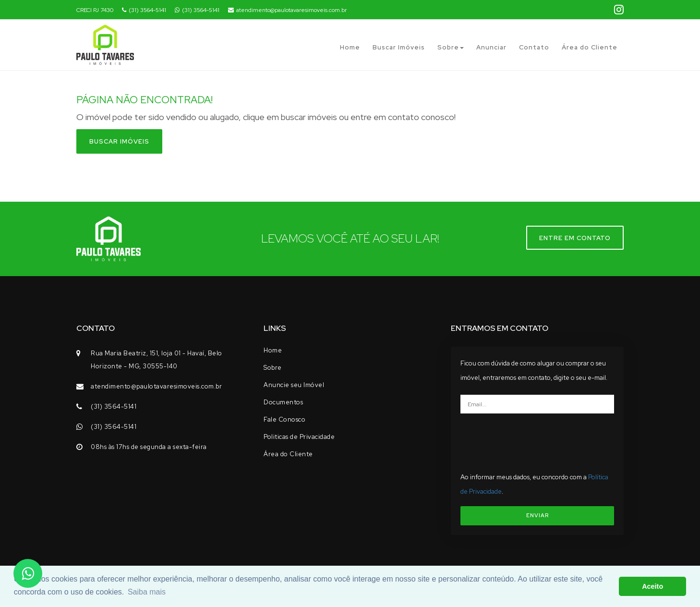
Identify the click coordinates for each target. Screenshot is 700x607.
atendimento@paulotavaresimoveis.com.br (287, 10)
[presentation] (541, 439)
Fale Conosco (284, 419)
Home (350, 47)
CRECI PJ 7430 (95, 10)
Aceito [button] (652, 586)
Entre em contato (575, 238)
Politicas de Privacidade (299, 437)
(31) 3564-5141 (144, 10)
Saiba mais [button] (147, 592)
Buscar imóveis (119, 141)
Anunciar (491, 47)
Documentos (283, 402)
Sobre (451, 47)
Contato (534, 47)
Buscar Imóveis (399, 47)
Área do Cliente (590, 47)
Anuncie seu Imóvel (294, 385)
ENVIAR (537, 515)
